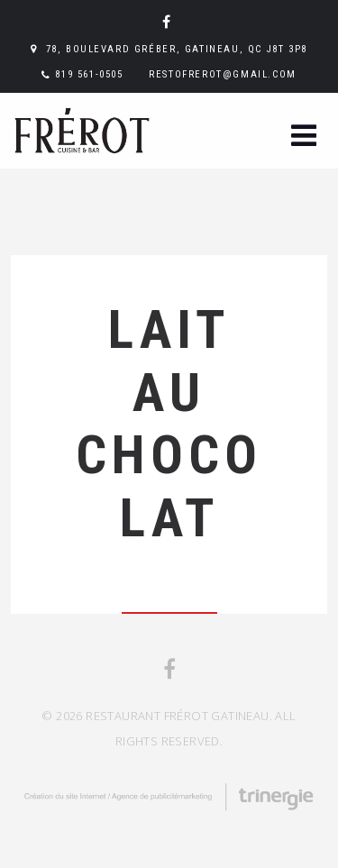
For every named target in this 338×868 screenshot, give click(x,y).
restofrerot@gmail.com (223, 74)
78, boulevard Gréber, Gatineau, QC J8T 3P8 (177, 49)
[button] (304, 137)
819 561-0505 (89, 74)
